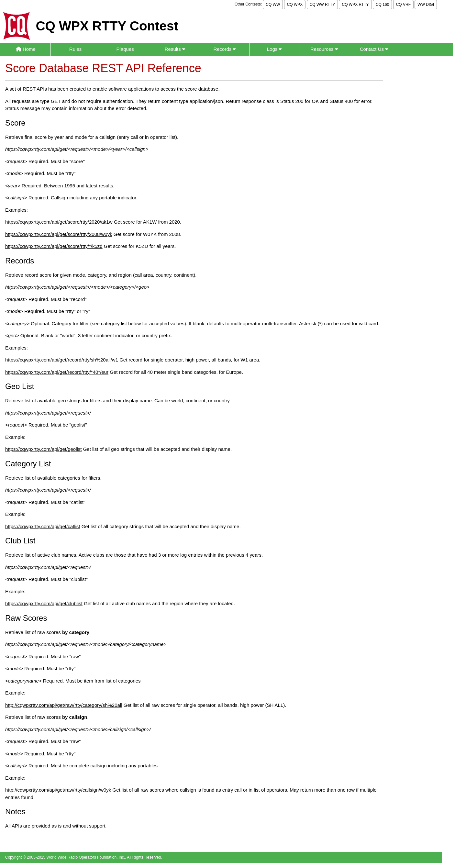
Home (26, 49)
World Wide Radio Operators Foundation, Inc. (86, 857)
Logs (274, 49)
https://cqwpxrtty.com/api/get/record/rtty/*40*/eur (57, 372)
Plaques (125, 49)
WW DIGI (426, 5)
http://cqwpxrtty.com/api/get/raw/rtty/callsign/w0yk (58, 790)
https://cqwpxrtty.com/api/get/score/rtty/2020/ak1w (59, 222)
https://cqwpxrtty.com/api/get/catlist (43, 526)
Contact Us (374, 49)
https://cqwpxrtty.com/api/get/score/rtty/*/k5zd (54, 246)
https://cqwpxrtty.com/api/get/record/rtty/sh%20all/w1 (62, 360)
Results (175, 49)
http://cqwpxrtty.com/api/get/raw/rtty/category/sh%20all (64, 705)
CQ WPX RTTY (355, 5)
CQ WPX (295, 5)
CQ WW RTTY (322, 5)
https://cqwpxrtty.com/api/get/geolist (44, 449)
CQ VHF (403, 5)
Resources (324, 49)
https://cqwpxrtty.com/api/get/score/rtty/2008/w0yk (59, 234)
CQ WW (273, 5)
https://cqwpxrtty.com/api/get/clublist (44, 603)
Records (224, 49)
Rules (75, 49)
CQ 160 (382, 5)
